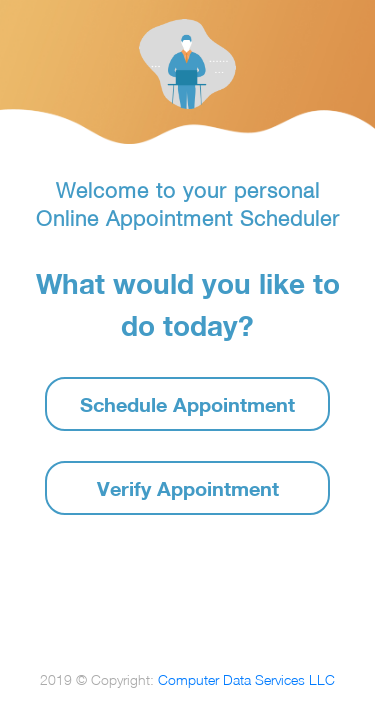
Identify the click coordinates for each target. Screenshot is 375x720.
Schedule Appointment (187, 404)
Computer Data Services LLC (246, 679)
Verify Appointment (188, 488)
